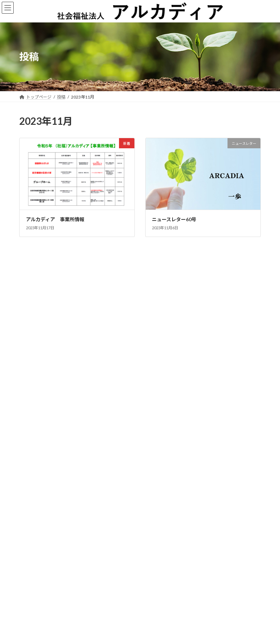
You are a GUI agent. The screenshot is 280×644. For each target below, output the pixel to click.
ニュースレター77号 (41, 286)
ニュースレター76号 (41, 312)
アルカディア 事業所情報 (55, 219)
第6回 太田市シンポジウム (50, 363)
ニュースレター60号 (174, 219)
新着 (91, 278)
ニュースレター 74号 (44, 389)
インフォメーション (75, 355)
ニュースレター (71, 278)
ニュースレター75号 (41, 337)
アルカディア (133, 635)
